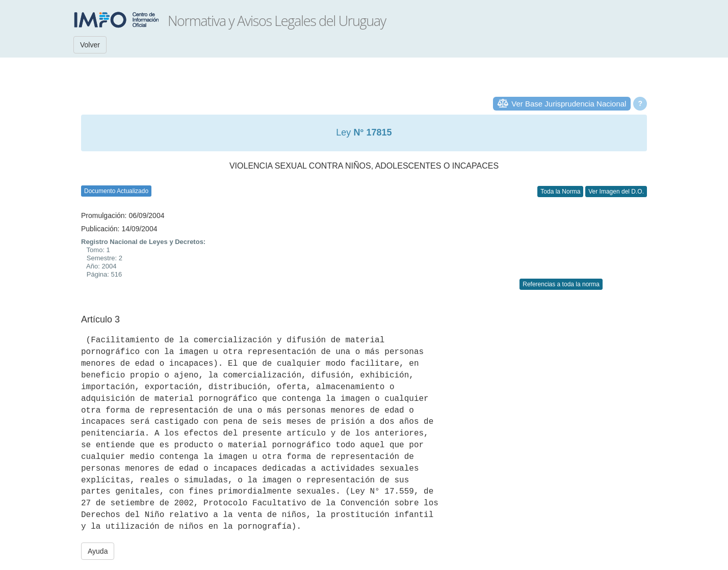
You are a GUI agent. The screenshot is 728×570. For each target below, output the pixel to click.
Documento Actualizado (116, 191)
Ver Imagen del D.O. (616, 192)
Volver (90, 45)
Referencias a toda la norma (561, 284)
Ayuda (98, 551)
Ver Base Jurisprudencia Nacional (569, 104)
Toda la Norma (560, 192)
